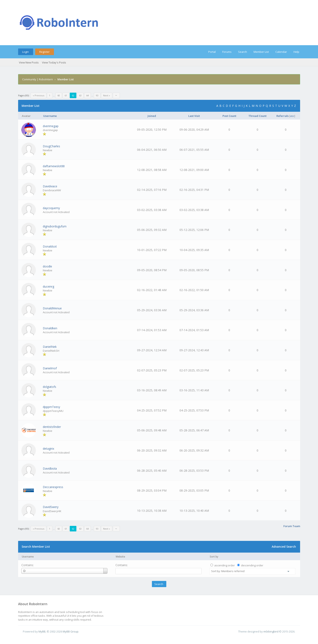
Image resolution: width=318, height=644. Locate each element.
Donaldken (50, 328)
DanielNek (50, 347)
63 (80, 95)
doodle (47, 266)
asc (292, 116)
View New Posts (29, 62)
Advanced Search (284, 547)
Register (44, 52)
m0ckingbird (271, 631)
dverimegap (51, 126)
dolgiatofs (50, 387)
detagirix (48, 449)
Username (28, 557)
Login (26, 52)
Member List (261, 52)
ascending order (225, 565)
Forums (227, 52)
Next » (107, 95)
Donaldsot (50, 246)
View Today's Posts (54, 62)
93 (97, 95)
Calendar (281, 52)
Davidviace (50, 186)
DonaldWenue (52, 308)
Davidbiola (50, 468)
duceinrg (48, 286)
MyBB (42, 631)
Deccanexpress (53, 487)
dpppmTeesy (51, 407)
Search (243, 52)
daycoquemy (51, 208)
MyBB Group (71, 631)
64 (87, 95)
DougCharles (51, 146)
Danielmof (50, 368)
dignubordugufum (55, 226)
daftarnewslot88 (54, 166)
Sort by (214, 557)
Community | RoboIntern (38, 79)
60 (59, 95)
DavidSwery (51, 507)
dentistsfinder (52, 427)
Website (120, 557)
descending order (252, 565)
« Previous (38, 95)
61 (66, 95)
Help (296, 52)
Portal (212, 52)
